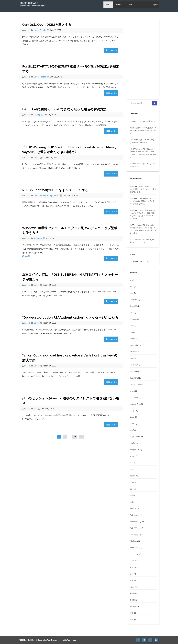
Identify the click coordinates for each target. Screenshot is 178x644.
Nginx (132, 417)
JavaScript (134, 365)
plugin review (135, 437)
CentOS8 (38, 196)
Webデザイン (135, 528)
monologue (134, 398)
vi (130, 502)
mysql (155, 5)
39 (75, 437)
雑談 (131, 619)
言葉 (131, 613)
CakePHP (134, 300)
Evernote (133, 319)
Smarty (133, 476)
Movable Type (135, 404)
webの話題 (134, 535)
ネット (132, 567)
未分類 (37, 115)
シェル (132, 561)
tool (131, 489)
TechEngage (52, 640)
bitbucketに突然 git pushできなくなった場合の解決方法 (64, 109)
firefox (132, 326)
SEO (132, 463)
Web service (135, 515)
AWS (132, 287)
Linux (130, 5)
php (137, 5)
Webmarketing (135, 522)
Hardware (133, 352)
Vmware (133, 508)
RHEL (56, 196)
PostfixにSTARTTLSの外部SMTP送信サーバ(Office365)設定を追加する (143, 131)
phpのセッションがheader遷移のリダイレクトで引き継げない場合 (143, 189)
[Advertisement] (143, 58)
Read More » (111, 50)
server (132, 469)
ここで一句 (134, 554)
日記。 (132, 587)
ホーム (108, 5)
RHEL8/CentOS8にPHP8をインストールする (55, 190)
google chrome (136, 345)
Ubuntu (133, 495)
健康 (131, 580)
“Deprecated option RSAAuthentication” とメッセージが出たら (70, 317)
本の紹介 (133, 606)
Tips (131, 482)
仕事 (131, 574)
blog (131, 293)
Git (131, 332)
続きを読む (27, 256)
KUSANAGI (134, 378)
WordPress (119, 5)
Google (133, 339)
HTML (132, 358)
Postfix (43, 30)
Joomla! (133, 371)
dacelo (27, 30)
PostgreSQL (134, 450)
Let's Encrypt (135, 384)
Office (132, 424)
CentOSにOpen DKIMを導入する (47, 25)
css (131, 313)
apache (146, 5)
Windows (38, 238)
